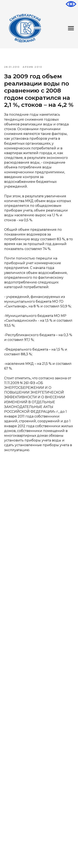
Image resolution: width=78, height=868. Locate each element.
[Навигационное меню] (71, 28)
